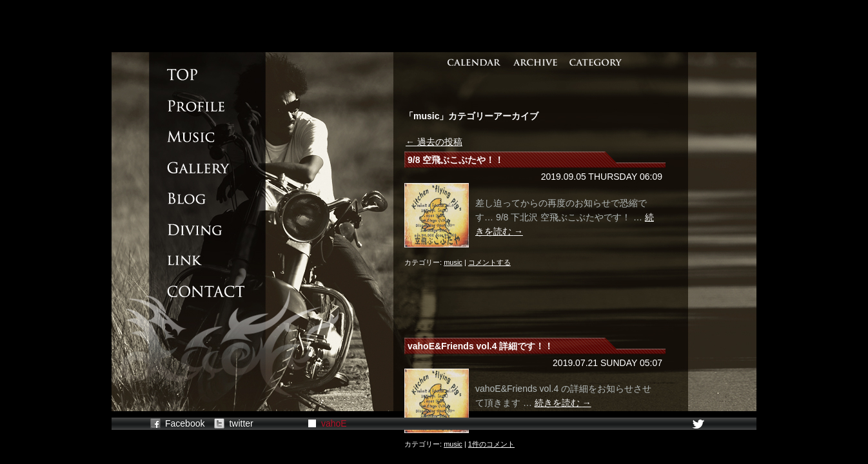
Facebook (185, 423)
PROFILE (196, 106)
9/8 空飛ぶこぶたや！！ (456, 160)
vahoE (334, 423)
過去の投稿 (434, 142)
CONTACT (196, 291)
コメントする (489, 262)
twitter (241, 423)
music (453, 262)
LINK (196, 260)
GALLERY (196, 168)
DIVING (196, 229)
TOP (196, 75)
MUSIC (196, 137)
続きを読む (563, 403)
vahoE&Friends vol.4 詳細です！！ (480, 346)
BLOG (196, 198)
